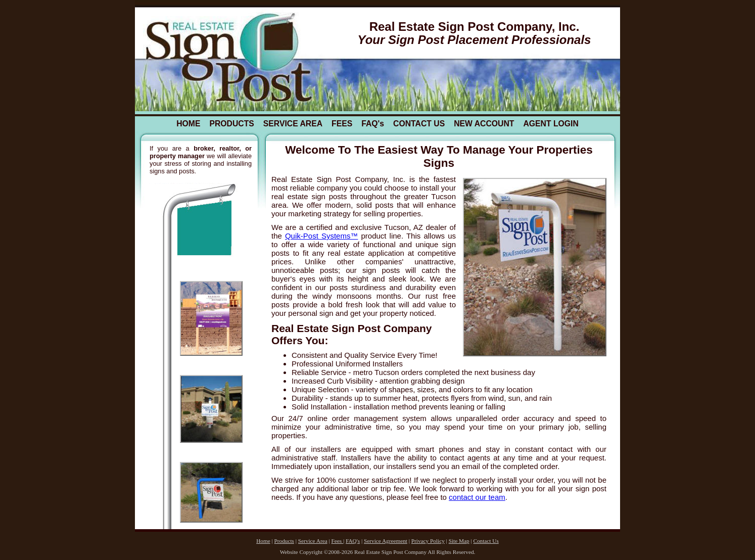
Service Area (313, 541)
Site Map (459, 541)
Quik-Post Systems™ (321, 236)
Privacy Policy (428, 541)
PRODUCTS (231, 124)
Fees (337, 541)
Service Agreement (386, 541)
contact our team (477, 497)
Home (263, 541)
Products (284, 541)
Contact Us (486, 541)
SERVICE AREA (293, 124)
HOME (188, 124)
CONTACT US (419, 124)
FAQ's (373, 124)
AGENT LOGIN (551, 124)
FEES (342, 124)
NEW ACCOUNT (484, 124)
